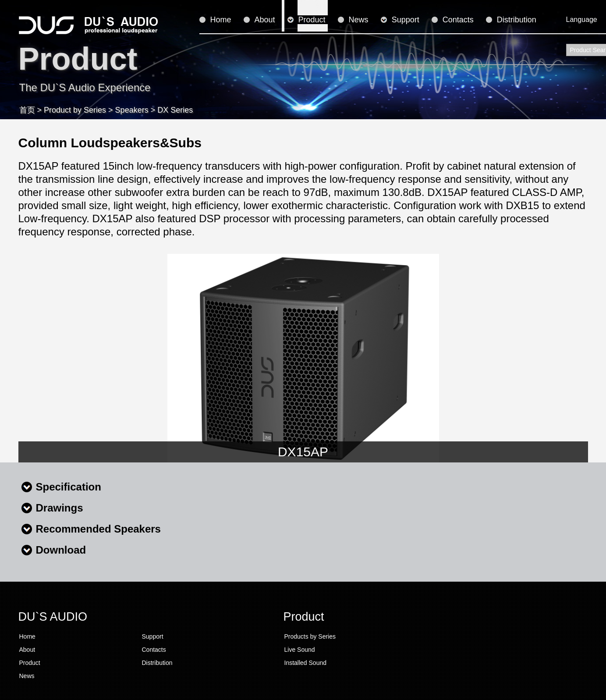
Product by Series (75, 110)
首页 (27, 110)
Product (312, 20)
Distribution (517, 20)
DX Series (175, 110)
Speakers (132, 110)
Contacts (458, 20)
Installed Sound (306, 663)
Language (582, 20)
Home (221, 20)
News (359, 20)
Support (406, 20)
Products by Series (310, 636)
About (265, 20)
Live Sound (300, 650)
